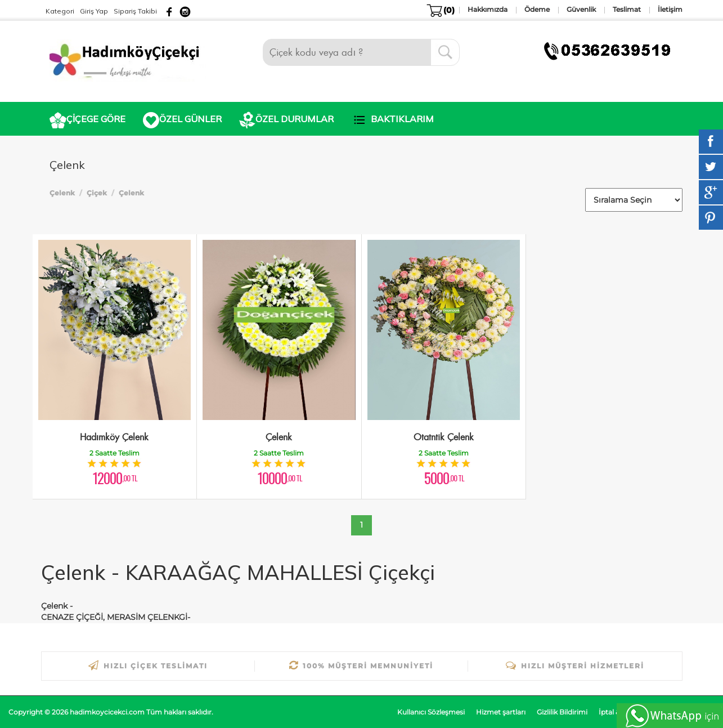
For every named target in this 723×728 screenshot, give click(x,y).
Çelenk (62, 193)
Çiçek (97, 193)
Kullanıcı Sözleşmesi (431, 712)
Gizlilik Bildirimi (562, 712)
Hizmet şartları (501, 712)
